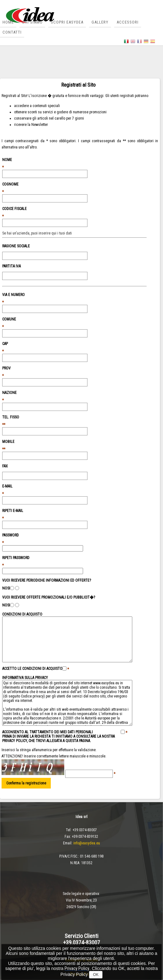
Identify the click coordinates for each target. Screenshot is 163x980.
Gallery (100, 22)
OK (96, 975)
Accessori (128, 22)
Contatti (12, 32)
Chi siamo (32, 22)
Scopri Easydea (67, 22)
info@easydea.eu (87, 843)
